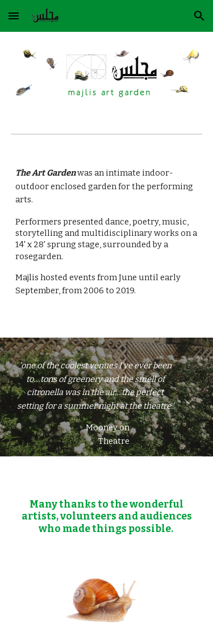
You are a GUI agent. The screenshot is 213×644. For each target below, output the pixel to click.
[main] (107, 243)
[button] (14, 16)
